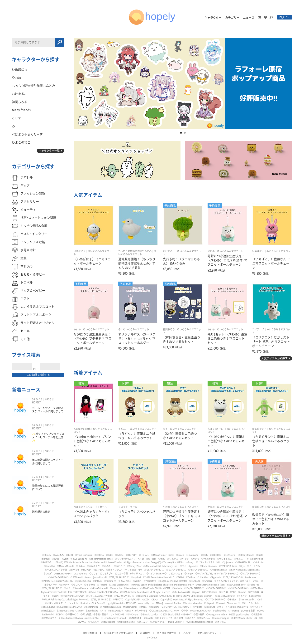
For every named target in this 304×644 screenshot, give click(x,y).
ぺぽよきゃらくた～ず (85, 507)
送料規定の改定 (41, 512)
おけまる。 (169, 251)
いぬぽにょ (80, 251)
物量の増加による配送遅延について (48, 487)
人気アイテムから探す (275, 358)
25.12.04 (37, 477)
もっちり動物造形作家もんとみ (135, 251)
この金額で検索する (38, 375)
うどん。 (123, 429)
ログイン (285, 17)
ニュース (249, 18)
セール (103, 507)
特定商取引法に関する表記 (119, 633)
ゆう (165, 429)
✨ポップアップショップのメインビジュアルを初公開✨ (48, 437)
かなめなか (258, 507)
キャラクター (213, 18)
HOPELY (36, 402)
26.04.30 (37, 399)
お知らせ (49, 399)
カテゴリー (232, 18)
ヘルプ (187, 633)
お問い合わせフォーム (210, 633)
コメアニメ (258, 329)
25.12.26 (37, 451)
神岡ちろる (169, 329)
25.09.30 (37, 503)
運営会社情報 (90, 633)
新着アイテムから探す (275, 536)
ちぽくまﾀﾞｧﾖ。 (216, 429)
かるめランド (259, 429)
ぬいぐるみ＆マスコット (230, 251)
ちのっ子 (123, 507)
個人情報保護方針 (166, 633)
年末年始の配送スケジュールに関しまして (48, 461)
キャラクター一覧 (49, 151)
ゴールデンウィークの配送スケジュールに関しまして (48, 410)
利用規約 (145, 633)
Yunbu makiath (82, 429)
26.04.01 (37, 425)
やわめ (211, 251)
